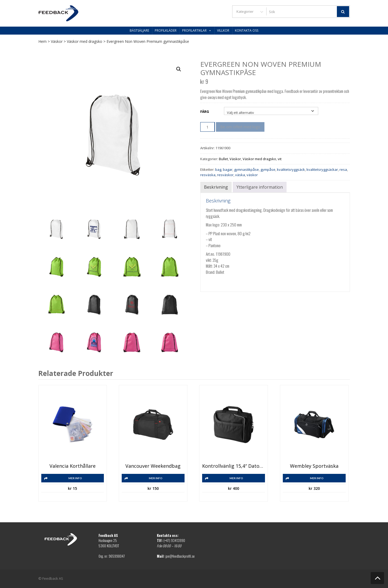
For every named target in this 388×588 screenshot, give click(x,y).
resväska (208, 175)
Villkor (223, 30)
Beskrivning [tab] (216, 187)
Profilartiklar (197, 30)
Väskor (57, 41)
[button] (179, 69)
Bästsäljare (139, 30)
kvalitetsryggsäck (291, 169)
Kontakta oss (247, 30)
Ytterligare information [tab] (260, 187)
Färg (205, 111)
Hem (42, 41)
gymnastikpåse (246, 169)
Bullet (223, 159)
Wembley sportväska (314, 466)
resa (343, 169)
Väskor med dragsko (85, 41)
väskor (252, 175)
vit (280, 159)
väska (240, 175)
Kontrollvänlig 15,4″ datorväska (234, 466)
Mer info (75, 478)
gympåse (268, 169)
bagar (228, 169)
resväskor (225, 175)
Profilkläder (166, 30)
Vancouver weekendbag (153, 466)
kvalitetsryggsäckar (322, 169)
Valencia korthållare (73, 466)
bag (218, 169)
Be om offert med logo (240, 127)
